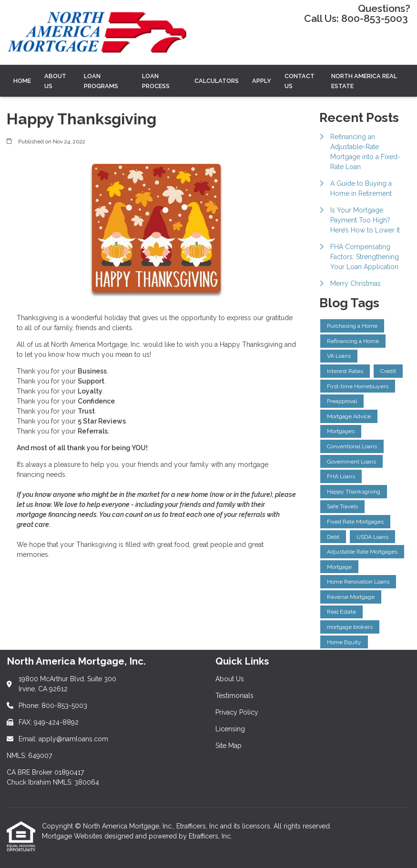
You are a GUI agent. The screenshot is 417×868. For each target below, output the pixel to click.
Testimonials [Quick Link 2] (234, 696)
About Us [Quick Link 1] (230, 679)
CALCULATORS (217, 81)
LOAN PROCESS (156, 81)
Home (22, 81)
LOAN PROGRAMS (101, 81)
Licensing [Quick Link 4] (230, 729)
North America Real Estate (364, 81)
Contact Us (300, 81)
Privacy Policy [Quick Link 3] (237, 712)
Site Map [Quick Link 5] (229, 746)
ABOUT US (55, 81)
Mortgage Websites (73, 836)
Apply (262, 81)
